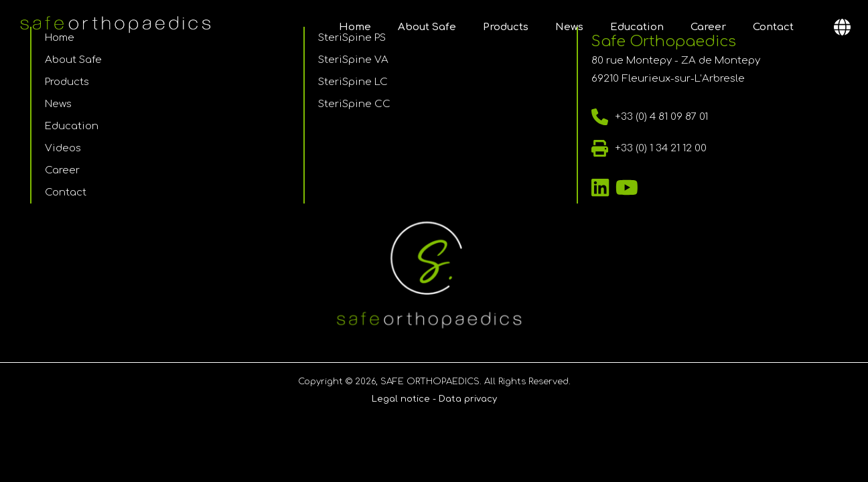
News (569, 27)
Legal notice (401, 399)
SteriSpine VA (353, 60)
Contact (773, 27)
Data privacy (468, 399)
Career (708, 27)
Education (637, 27)
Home (355, 27)
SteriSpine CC (354, 104)
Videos (63, 148)
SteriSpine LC (353, 82)
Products (506, 27)
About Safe (427, 27)
